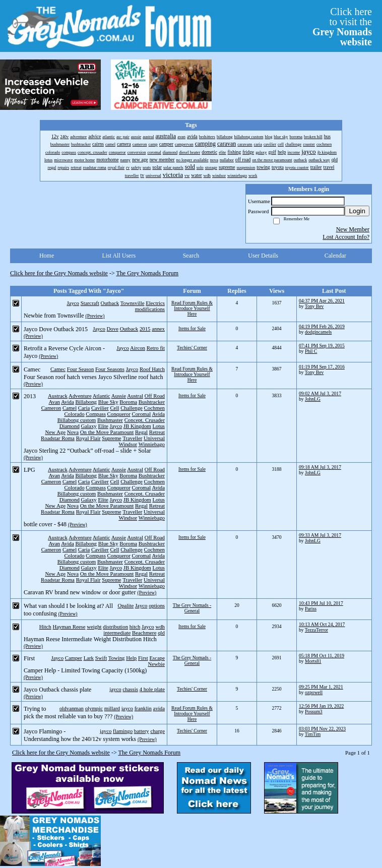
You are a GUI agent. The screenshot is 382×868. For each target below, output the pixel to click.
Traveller (132, 438)
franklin (143, 708)
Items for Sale (192, 328)
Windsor (128, 444)
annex (158, 329)
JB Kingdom (137, 426)
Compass (96, 414)
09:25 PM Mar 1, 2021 (321, 687)
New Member (353, 229)
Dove (113, 329)
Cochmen (154, 408)
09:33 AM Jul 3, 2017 (320, 535)
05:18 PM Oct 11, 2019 (322, 656)
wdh (160, 627)
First (143, 658)
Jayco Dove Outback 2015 (56, 329)
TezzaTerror (316, 630)
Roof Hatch (152, 369)
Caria (84, 408)
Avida (68, 402)
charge (157, 731)
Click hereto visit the (342, 27)
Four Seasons (110, 369)
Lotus (158, 426)
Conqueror (119, 414)
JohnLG (313, 399)
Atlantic (102, 396)
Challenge (132, 408)
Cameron (51, 408)
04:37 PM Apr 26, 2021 (322, 301)
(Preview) (95, 316)
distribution (115, 627)
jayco (115, 689)
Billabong (86, 402)
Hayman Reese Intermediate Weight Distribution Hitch (90, 639)
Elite (103, 426)
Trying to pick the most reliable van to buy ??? (68, 712)
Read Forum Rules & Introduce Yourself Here (192, 308)
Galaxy (89, 426)
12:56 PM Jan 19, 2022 (321, 706)
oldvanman (72, 708)
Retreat (157, 432)
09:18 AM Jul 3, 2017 (320, 467)
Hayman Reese (69, 627)
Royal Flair (88, 438)
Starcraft (90, 303)
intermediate (117, 633)
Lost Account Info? (346, 237)
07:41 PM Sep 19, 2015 (322, 346)
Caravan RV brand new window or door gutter (80, 592)
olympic (94, 708)
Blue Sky (108, 402)
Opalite (125, 605)
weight (94, 627)
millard (112, 708)
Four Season (81, 369)
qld (161, 633)
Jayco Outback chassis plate (57, 690)
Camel (70, 408)
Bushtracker (152, 402)
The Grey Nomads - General (192, 608)
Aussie (119, 396)
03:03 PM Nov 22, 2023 (322, 729)
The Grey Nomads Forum (148, 273)
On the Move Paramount (107, 432)
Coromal (142, 414)
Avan (54, 402)
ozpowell (314, 692)
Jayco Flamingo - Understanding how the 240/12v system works (80, 735)
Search (191, 256)
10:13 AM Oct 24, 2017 (322, 624)
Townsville (133, 303)
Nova (73, 432)
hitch (135, 627)
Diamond (70, 426)
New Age (55, 432)
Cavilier (100, 408)
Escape (157, 658)
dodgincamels (318, 332)
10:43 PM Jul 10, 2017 (321, 603)
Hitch (45, 627)
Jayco (73, 303)
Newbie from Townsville (54, 316)
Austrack (58, 396)
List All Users (119, 256)
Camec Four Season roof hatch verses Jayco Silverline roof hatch (93, 373)
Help (131, 658)
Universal (154, 438)
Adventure (80, 396)
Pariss (311, 609)
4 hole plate (152, 689)
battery (142, 731)
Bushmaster (110, 420)
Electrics (155, 303)
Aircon (138, 348)
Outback (110, 303)
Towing (117, 658)
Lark (89, 658)
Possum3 (314, 711)
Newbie (156, 664)
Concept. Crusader (145, 420)
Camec (58, 369)
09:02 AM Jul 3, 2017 (320, 393)
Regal (141, 432)
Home (47, 256)
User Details (263, 256)
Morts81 (313, 661)
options (157, 605)
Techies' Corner (192, 348)
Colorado (74, 414)
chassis (130, 689)
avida (159, 708)
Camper (74, 658)
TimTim (313, 734)
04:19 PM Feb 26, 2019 (322, 326)
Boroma (128, 402)
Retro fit (156, 348)
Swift (101, 658)
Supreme (111, 438)
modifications (150, 309)
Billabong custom (77, 420)
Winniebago (152, 444)
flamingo (123, 731)
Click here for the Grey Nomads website (59, 273)
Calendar (335, 256)
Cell (114, 408)
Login (357, 211)
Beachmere (144, 633)
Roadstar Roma (58, 438)
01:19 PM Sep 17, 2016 (322, 367)
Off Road (155, 396)
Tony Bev (314, 306)
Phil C (311, 351)
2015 (145, 329)
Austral (135, 396)
